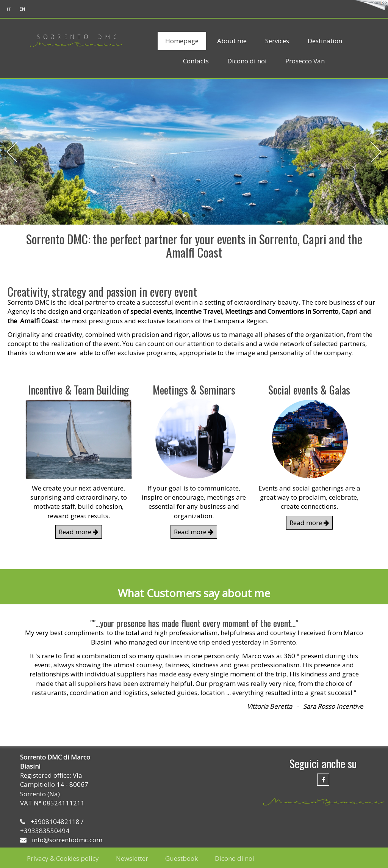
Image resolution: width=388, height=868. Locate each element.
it (9, 9)
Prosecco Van (305, 61)
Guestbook (181, 858)
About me (232, 41)
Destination (325, 41)
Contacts (196, 61)
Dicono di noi (247, 61)
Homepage (182, 41)
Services (277, 41)
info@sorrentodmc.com (67, 840)
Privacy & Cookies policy (63, 858)
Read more (79, 532)
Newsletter (132, 858)
